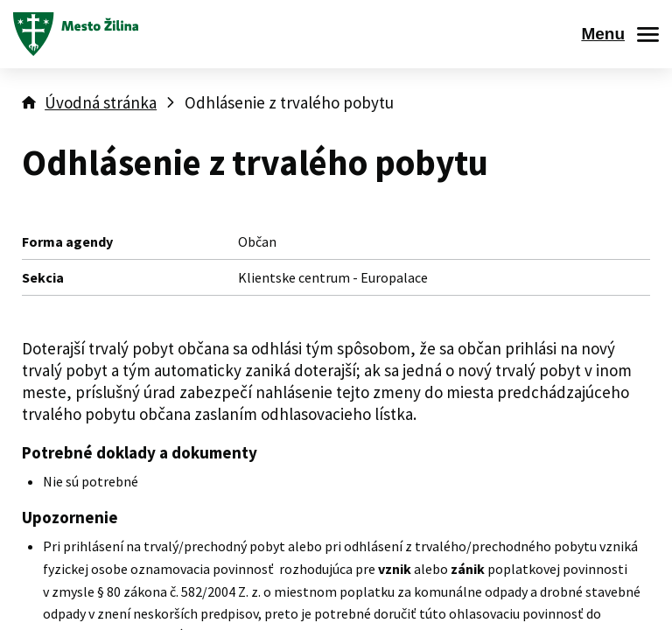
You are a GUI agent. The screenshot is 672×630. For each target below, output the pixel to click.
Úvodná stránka (101, 102)
